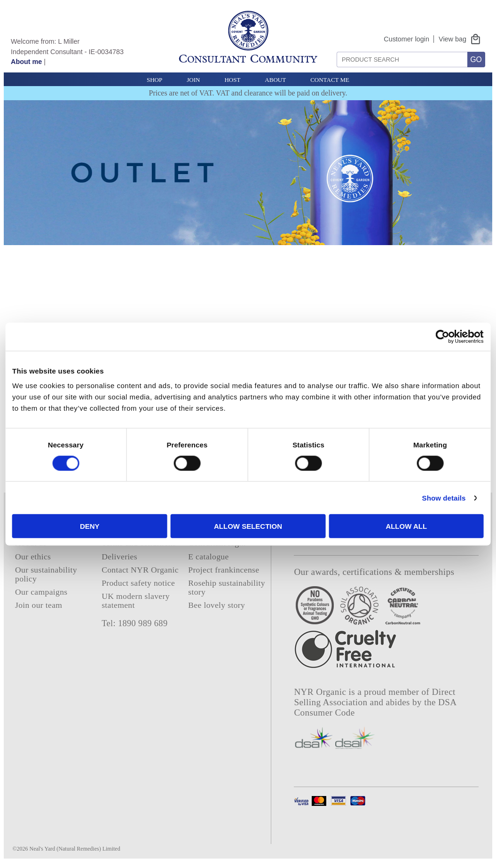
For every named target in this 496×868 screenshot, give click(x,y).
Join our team (39, 605)
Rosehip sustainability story (227, 587)
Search (334, 48)
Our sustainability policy (46, 574)
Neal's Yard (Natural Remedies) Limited (75, 849)
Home (25, 530)
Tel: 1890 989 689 (134, 623)
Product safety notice (138, 583)
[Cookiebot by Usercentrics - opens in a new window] (412, 336)
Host (232, 80)
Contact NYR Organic (140, 570)
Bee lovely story (217, 605)
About (275, 80)
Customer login (406, 39)
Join (193, 80)
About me (26, 62)
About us (31, 543)
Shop (154, 80)
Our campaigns (41, 592)
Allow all (386, 526)
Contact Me (330, 80)
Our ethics (33, 557)
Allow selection (248, 526)
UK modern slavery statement (136, 601)
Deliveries (119, 557)
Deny (110, 526)
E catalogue (208, 557)
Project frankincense (224, 570)
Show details (413, 498)
